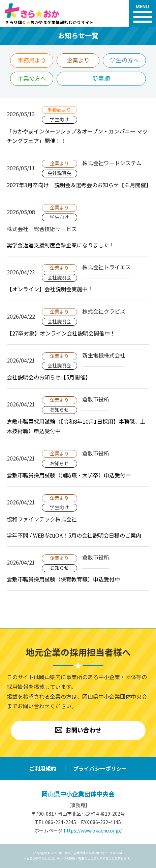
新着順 (101, 78)
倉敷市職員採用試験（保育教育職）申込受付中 (63, 579)
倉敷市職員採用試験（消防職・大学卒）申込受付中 (69, 475)
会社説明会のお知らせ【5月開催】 (49, 377)
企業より (78, 60)
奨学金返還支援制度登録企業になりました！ (61, 245)
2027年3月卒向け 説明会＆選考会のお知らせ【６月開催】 (79, 185)
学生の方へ (124, 60)
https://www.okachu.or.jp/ (93, 830)
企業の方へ (32, 78)
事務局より (32, 60)
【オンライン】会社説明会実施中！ (50, 289)
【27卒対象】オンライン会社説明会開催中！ (61, 333)
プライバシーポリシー (100, 768)
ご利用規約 (43, 768)
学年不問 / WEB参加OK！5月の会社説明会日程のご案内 (74, 535)
